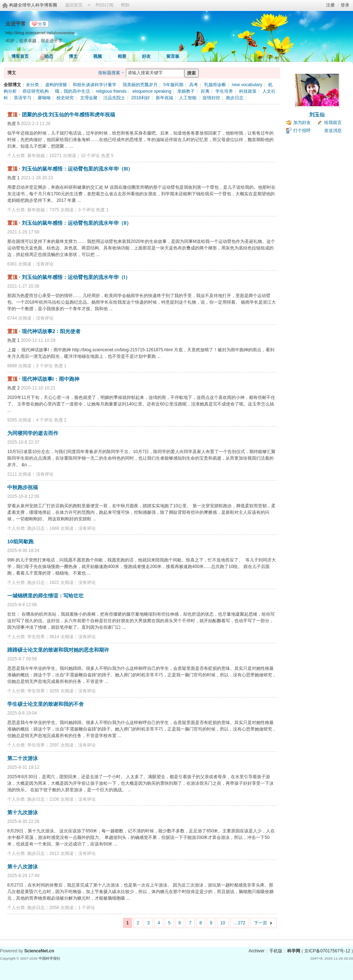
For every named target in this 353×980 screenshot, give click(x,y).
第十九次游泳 (23, 812)
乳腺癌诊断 (215, 85)
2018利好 (141, 98)
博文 (73, 56)
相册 (122, 56)
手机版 (276, 951)
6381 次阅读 (19, 264)
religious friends (111, 91)
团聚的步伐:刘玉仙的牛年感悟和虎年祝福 (69, 115)
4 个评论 (44, 420)
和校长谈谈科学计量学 (95, 85)
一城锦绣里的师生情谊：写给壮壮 (45, 596)
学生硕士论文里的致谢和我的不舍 (45, 704)
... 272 (239, 923)
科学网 (294, 951)
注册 (330, 5)
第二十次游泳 (23, 758)
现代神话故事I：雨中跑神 (51, 379)
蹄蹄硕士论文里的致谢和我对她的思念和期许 (58, 650)
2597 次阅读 (62, 745)
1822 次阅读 (62, 583)
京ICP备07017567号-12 (327, 951)
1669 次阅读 (62, 528)
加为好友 (302, 123)
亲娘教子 (186, 91)
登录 (345, 5)
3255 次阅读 (62, 691)
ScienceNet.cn (39, 951)
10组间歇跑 (20, 541)
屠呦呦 (44, 98)
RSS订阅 (105, 5)
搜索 (191, 73)
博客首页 (20, 56)
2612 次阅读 (62, 853)
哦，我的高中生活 (72, 91)
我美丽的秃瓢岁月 (140, 85)
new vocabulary (247, 85)
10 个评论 (90, 156)
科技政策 (248, 91)
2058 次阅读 (62, 908)
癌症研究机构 (36, 91)
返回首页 (74, 5)
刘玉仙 (317, 115)
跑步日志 (235, 98)
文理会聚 (89, 98)
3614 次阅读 (62, 637)
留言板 (173, 56)
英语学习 (23, 98)
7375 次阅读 (62, 210)
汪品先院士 (114, 98)
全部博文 (12, 85)
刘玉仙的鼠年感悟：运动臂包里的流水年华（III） (78, 169)
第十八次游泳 (23, 867)
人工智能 (188, 98)
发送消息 (333, 131)
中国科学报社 (49, 958)
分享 (42, 24)
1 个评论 (87, 908)
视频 (98, 56)
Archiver (257, 951)
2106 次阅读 (62, 799)
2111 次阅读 (19, 474)
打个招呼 (302, 131)
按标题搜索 (109, 73)
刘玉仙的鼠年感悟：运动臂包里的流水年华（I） (76, 277)
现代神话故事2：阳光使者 (51, 331)
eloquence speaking (152, 91)
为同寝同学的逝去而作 (33, 433)
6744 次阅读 (19, 318)
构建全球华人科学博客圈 (33, 5)
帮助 (125, 5)
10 (223, 923)
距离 (205, 91)
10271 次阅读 (63, 156)
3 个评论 (87, 210)
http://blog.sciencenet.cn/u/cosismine (40, 33)
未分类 (32, 85)
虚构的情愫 (56, 85)
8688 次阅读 (19, 366)
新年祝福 (164, 98)
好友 (146, 56)
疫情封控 (211, 98)
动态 (49, 56)
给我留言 (333, 123)
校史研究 (65, 98)
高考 (194, 85)
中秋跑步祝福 (23, 487)
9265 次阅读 (19, 420)
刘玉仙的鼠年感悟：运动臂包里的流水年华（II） (77, 223)
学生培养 (224, 91)
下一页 (261, 923)
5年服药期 (173, 85)
